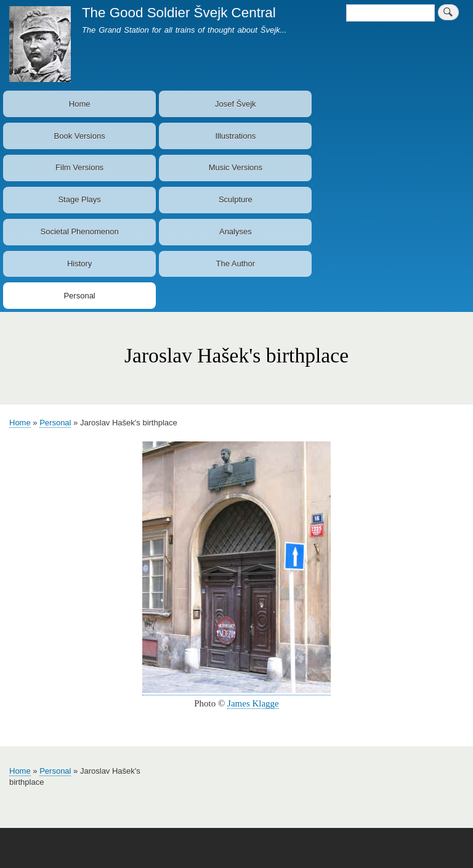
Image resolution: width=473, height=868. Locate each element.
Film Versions (79, 167)
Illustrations (235, 136)
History (79, 264)
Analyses (236, 231)
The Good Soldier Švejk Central (179, 13)
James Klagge (253, 703)
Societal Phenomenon (80, 231)
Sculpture (236, 199)
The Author (236, 264)
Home (80, 104)
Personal (79, 296)
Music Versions (236, 167)
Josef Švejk (235, 104)
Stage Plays (79, 199)
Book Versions (80, 136)
